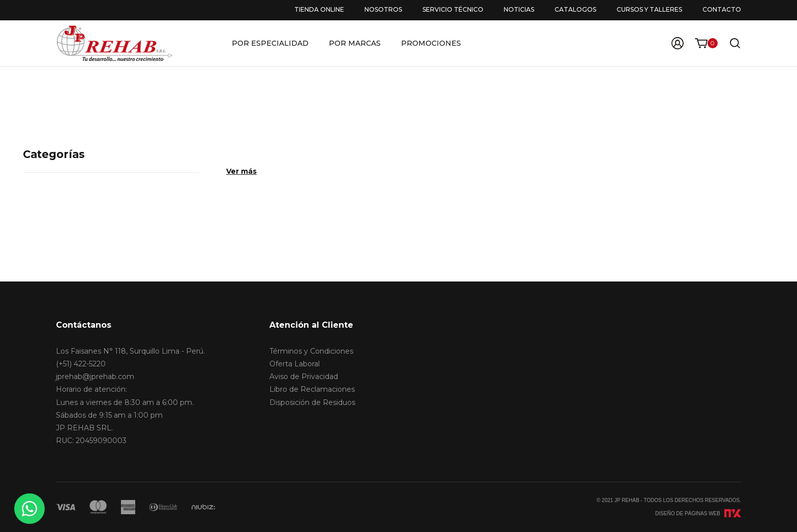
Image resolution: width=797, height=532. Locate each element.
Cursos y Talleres (649, 9)
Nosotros (383, 9)
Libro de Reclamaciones (312, 389)
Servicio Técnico (453, 9)
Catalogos (575, 9)
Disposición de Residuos (312, 402)
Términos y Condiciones (311, 351)
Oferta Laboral (295, 364)
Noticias (519, 9)
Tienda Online (319, 9)
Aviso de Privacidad (304, 377)
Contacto (722, 9)
